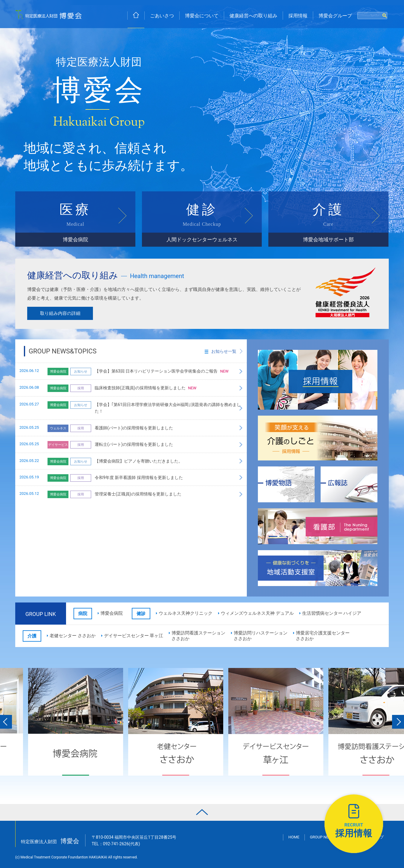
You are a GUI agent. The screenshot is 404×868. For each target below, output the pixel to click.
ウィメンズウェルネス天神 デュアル (257, 613)
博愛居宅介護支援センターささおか (323, 636)
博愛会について (202, 16)
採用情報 (298, 16)
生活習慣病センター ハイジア (332, 613)
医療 (75, 224)
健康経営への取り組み (253, 16)
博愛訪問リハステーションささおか (261, 636)
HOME (294, 837)
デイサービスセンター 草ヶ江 (134, 636)
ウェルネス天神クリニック (186, 613)
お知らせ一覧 (221, 351)
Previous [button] (6, 722)
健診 (202, 224)
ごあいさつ (162, 16)
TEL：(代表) (116, 844)
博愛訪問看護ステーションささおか (198, 636)
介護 (328, 224)
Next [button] (398, 722)
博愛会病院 (112, 613)
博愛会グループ (335, 16)
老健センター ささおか (73, 636)
